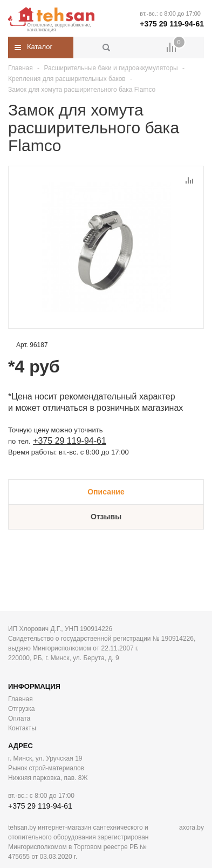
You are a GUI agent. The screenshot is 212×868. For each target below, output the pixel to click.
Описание (106, 492)
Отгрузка (21, 709)
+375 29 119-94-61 (172, 24)
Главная (20, 68)
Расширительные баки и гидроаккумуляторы (111, 68)
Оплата (19, 718)
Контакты (22, 728)
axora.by (192, 828)
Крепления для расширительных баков (67, 79)
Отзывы (106, 517)
